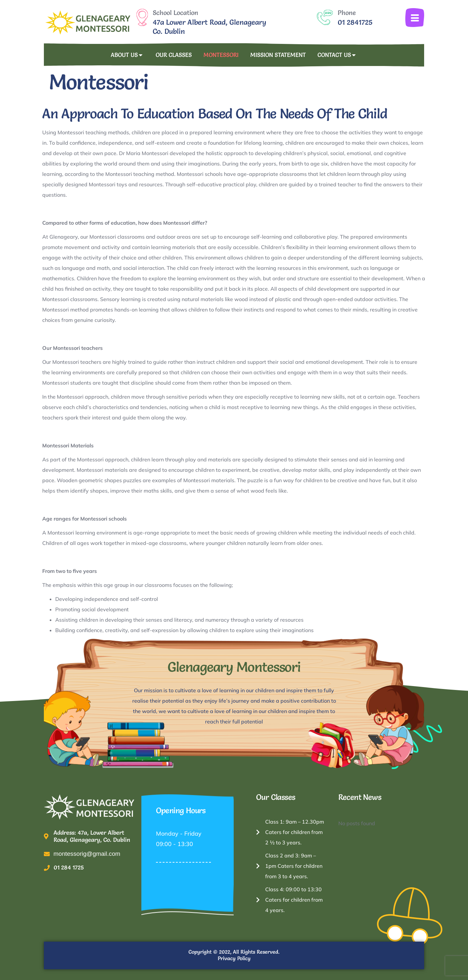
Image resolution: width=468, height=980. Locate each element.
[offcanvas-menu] (415, 18)
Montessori (221, 55)
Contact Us (337, 55)
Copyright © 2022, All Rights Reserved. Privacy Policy (234, 955)
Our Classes (174, 55)
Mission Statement (278, 55)
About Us (127, 55)
